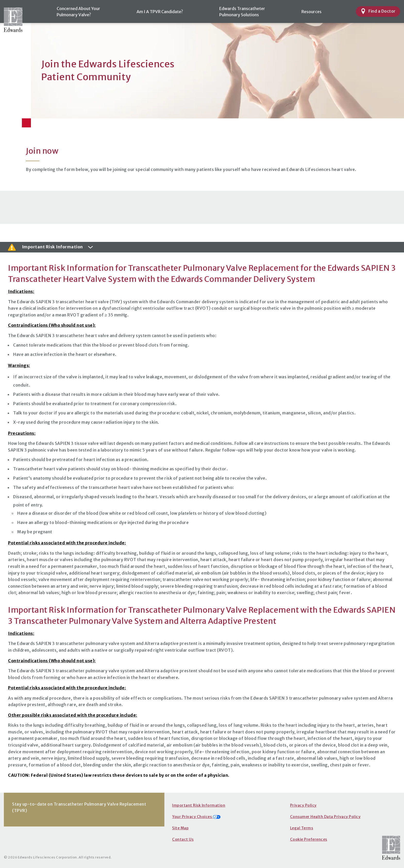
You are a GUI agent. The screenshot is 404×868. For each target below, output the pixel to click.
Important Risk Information (199, 805)
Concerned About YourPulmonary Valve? (78, 12)
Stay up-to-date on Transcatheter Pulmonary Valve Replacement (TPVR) (79, 807)
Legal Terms (302, 828)
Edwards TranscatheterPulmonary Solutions (242, 12)
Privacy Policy (303, 805)
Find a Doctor (378, 11)
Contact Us (183, 839)
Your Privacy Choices (196, 817)
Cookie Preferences (309, 839)
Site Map (180, 828)
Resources (312, 12)
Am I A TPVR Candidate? (160, 12)
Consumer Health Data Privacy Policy (325, 817)
